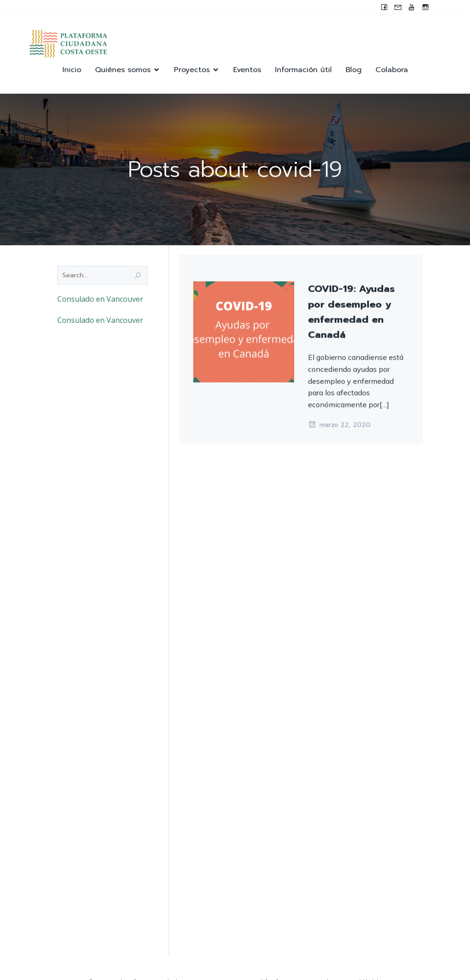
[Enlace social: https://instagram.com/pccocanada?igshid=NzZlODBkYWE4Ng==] (425, 7)
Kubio (373, 952)
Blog (354, 70)
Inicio (72, 70)
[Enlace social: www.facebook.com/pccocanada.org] (384, 7)
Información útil (303, 70)
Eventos (247, 70)
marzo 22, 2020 (339, 896)
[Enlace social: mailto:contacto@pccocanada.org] (398, 7)
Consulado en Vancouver (100, 300)
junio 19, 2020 (336, 557)
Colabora (392, 70)
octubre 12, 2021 (340, 386)
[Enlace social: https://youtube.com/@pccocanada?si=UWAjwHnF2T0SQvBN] (412, 7)
